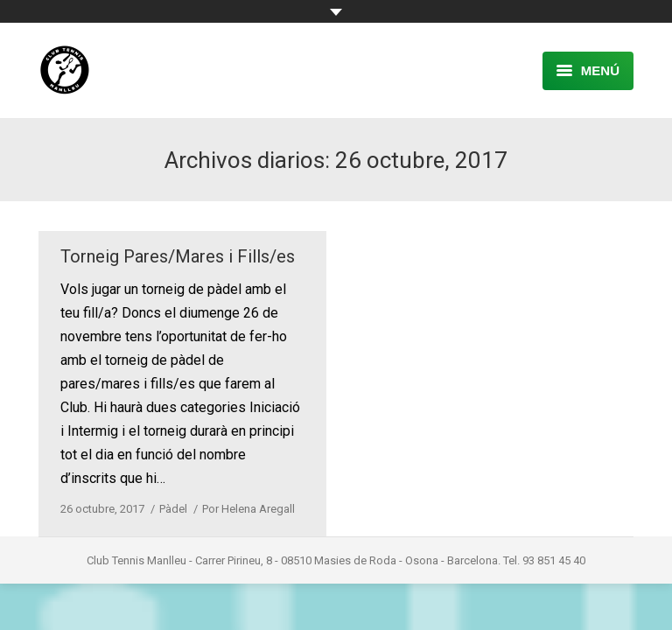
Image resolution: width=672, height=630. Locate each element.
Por (248, 509)
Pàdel (173, 509)
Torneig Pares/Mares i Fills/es (178, 256)
